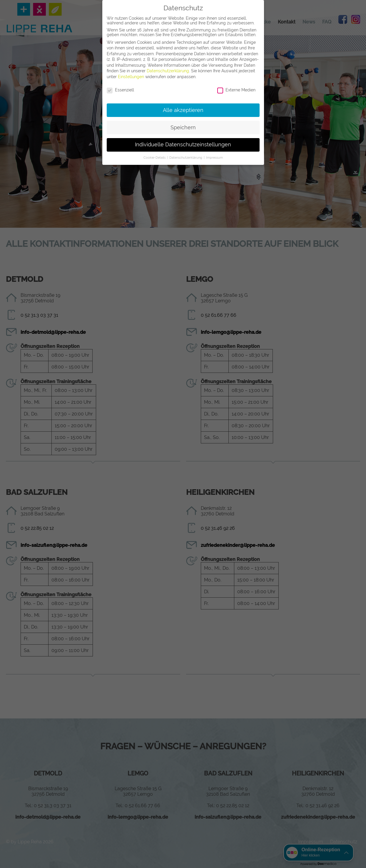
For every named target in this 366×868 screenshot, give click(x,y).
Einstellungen (131, 77)
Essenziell (120, 90)
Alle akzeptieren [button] (183, 110)
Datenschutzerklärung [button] (186, 157)
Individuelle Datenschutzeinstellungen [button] (183, 145)
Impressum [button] (214, 157)
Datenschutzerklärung (168, 71)
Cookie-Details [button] (155, 157)
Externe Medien (236, 90)
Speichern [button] (183, 128)
